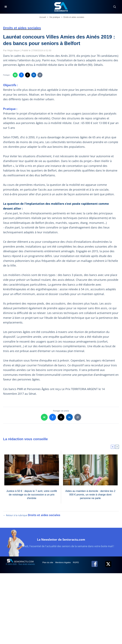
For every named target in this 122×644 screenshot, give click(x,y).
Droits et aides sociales (74, 17)
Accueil (43, 17)
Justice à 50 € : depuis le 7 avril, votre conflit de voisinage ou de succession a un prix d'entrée (32, 494)
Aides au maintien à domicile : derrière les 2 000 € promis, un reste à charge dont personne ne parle (90, 494)
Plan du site (48, 565)
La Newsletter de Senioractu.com (61, 542)
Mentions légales (64, 565)
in (34, 75)
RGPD (78, 565)
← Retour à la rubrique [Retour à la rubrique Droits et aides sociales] (32, 518)
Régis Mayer (14, 50)
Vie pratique (55, 17)
